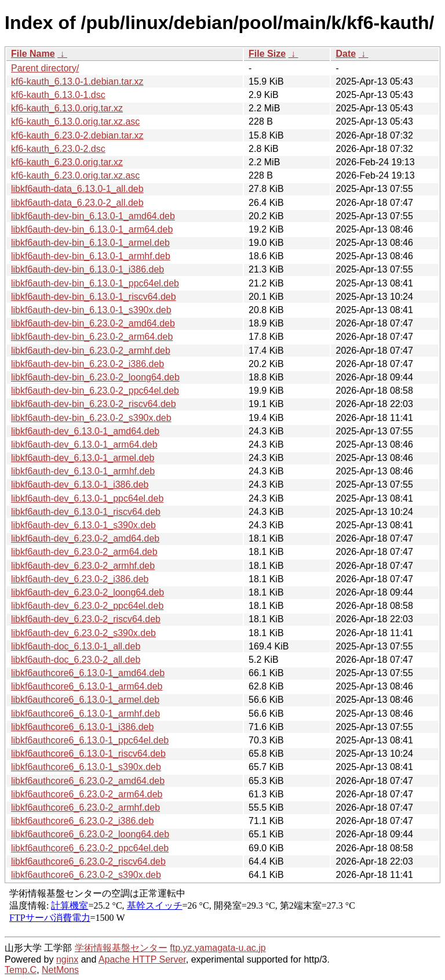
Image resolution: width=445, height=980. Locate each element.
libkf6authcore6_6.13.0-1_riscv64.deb (88, 754)
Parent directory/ (45, 68)
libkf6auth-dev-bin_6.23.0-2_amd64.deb (93, 323)
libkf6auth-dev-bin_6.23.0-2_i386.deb (87, 364)
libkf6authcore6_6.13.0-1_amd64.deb (88, 673)
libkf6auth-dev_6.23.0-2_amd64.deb (85, 538)
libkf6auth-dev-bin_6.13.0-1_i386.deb (87, 269)
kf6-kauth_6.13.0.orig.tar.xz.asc (75, 121)
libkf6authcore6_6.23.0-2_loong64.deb (90, 834)
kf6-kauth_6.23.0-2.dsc (58, 149)
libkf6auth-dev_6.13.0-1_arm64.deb (84, 444)
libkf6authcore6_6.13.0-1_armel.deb (85, 700)
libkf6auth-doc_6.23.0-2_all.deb (76, 660)
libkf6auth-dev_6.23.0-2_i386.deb (80, 579)
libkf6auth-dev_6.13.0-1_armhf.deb (83, 471)
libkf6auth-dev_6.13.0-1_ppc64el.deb (87, 498)
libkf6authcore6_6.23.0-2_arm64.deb (87, 794)
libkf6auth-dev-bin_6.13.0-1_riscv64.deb (94, 297)
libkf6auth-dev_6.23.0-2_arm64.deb (84, 552)
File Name (33, 54)
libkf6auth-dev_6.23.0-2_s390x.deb (83, 633)
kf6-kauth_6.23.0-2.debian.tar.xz (77, 135)
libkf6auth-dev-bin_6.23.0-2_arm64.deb (92, 337)
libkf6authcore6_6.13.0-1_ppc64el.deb (90, 740)
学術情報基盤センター (121, 948)
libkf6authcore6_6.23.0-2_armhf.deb (85, 807)
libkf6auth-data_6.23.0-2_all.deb (77, 203)
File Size (267, 54)
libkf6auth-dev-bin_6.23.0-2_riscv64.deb (94, 404)
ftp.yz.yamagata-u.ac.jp (218, 948)
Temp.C (21, 970)
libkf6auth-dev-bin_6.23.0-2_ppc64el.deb (95, 391)
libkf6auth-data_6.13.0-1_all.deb (77, 189)
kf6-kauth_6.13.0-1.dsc (58, 95)
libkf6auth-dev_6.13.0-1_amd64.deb (85, 431)
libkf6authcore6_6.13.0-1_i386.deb (82, 727)
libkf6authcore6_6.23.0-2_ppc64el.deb (90, 848)
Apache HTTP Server (142, 959)
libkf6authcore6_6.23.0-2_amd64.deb (88, 781)
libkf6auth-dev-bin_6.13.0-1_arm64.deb (92, 229)
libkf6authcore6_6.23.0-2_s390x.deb (86, 875)
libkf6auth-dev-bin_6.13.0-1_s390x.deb (91, 310)
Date (346, 54)
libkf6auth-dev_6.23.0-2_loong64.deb (87, 592)
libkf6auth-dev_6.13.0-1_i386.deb (80, 484)
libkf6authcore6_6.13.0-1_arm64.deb (87, 686)
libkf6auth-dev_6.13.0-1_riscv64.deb (86, 512)
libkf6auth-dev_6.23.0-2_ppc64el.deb (87, 606)
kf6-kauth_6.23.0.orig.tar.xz (67, 162)
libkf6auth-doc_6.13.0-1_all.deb (76, 646)
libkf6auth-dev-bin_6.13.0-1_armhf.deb (91, 256)
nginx (67, 959)
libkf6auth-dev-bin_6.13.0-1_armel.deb (90, 243)
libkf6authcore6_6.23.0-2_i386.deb (82, 821)
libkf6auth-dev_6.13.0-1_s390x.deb (83, 525)
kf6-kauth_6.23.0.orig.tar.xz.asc (75, 175)
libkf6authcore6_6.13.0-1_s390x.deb (86, 767)
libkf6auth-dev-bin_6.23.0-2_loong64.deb (95, 377)
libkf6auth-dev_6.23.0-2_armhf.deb (83, 566)
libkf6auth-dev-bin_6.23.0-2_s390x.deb (91, 418)
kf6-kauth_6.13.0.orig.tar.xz (67, 108)
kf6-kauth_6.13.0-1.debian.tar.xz (77, 81)
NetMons (60, 970)
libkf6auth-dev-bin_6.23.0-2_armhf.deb (91, 351)
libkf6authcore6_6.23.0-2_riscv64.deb (88, 861)
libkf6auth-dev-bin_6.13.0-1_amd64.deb (93, 216)
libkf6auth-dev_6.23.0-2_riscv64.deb (86, 619)
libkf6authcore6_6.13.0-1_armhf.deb (85, 714)
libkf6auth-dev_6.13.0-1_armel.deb (83, 458)
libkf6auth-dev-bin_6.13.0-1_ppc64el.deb (95, 283)
